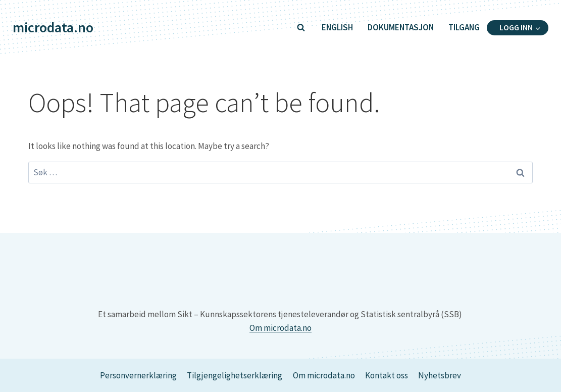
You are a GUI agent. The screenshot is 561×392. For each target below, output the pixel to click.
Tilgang (464, 27)
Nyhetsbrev (440, 375)
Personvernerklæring (138, 375)
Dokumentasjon (401, 27)
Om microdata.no (280, 328)
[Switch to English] (337, 28)
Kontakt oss (387, 375)
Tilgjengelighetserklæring (235, 375)
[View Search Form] (301, 28)
